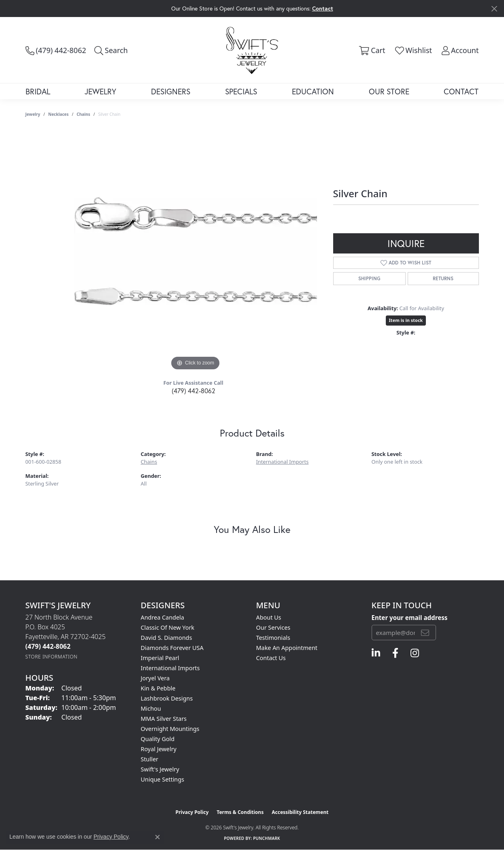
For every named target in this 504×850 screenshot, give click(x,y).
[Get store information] (52, 657)
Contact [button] (323, 8)
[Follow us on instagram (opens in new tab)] (415, 653)
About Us (269, 617)
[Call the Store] (48, 646)
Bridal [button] (38, 91)
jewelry (33, 114)
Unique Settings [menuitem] (163, 779)
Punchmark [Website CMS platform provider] (267, 838)
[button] (111, 50)
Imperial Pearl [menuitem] (160, 658)
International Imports (283, 462)
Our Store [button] (389, 91)
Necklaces (58, 114)
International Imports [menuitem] (170, 668)
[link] (56, 50)
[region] (196, 251)
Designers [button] (171, 91)
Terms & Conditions (240, 812)
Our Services (273, 627)
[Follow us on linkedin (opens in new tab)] (376, 653)
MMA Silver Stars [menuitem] (164, 719)
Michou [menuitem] (151, 708)
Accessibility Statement (300, 812)
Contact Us (271, 658)
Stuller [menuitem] (150, 759)
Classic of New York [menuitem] (168, 627)
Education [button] (313, 91)
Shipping (369, 278)
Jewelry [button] (100, 91)
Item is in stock (406, 320)
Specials (241, 91)
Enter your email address (410, 618)
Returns (443, 278)
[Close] (494, 9)
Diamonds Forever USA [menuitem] (172, 648)
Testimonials (273, 638)
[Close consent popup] (157, 837)
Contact (461, 91)
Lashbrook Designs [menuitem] (167, 698)
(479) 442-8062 (194, 391)
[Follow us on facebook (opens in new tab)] (395, 653)
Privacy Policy (192, 812)
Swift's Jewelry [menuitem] (160, 769)
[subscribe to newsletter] (425, 633)
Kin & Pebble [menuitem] (158, 688)
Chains (83, 114)
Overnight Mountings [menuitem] (170, 729)
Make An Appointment (287, 648)
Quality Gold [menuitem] (158, 739)
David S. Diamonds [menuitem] (167, 638)
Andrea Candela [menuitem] (163, 617)
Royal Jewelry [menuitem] (159, 749)
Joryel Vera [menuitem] (155, 678)
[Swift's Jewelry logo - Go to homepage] (252, 50)
